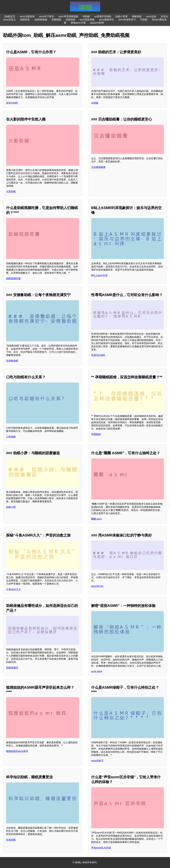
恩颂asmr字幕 (78, 23)
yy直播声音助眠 (103, 16)
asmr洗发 (151, 16)
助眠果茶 (25, 20)
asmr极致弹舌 (106, 20)
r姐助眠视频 (41, 20)
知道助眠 (11, 840)
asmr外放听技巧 (127, 20)
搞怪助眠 (70, 20)
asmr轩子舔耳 (47, 16)
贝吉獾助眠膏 (98, 167)
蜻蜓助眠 (137, 16)
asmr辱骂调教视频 (68, 16)
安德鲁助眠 (12, 361)
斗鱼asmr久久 (14, 589)
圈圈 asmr (97, 519)
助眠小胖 (11, 507)
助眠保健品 (12, 668)
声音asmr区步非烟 (101, 848)
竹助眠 (144, 20)
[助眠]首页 (10, 16)
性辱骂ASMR (98, 355)
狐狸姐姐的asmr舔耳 (17, 751)
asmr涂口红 (97, 586)
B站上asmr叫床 (99, 275)
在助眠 (95, 103)
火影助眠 (11, 191)
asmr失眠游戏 (27, 16)
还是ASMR (12, 103)
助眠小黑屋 (122, 16)
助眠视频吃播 (13, 278)
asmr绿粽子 (97, 761)
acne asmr (97, 671)
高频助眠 (56, 20)
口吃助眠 (11, 437)
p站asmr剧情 (97, 23)
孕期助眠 (96, 434)
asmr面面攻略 (87, 20)
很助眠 (86, 16)
